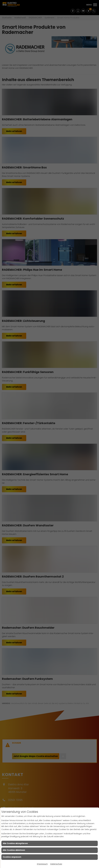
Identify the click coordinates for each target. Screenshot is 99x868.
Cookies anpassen (12, 857)
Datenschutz (56, 864)
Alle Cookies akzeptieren (15, 843)
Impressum (42, 864)
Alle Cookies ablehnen (14, 850)
